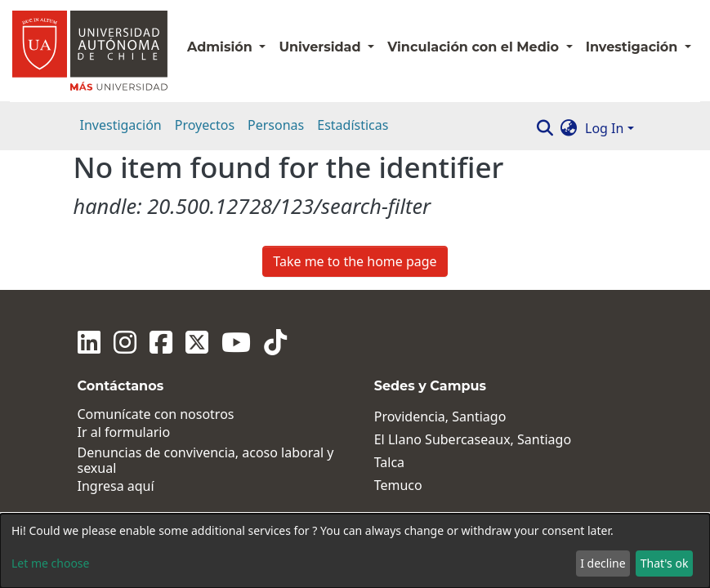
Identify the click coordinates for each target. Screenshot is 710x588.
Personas (276, 125)
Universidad (322, 47)
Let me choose (50, 563)
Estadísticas (353, 125)
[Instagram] (125, 342)
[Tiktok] (275, 342)
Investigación (121, 125)
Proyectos (205, 125)
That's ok (665, 563)
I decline (603, 563)
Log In (604, 128)
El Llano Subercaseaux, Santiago (473, 440)
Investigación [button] (634, 47)
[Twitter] (197, 342)
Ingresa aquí (116, 486)
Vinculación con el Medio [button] (475, 47)
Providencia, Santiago (440, 417)
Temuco (398, 486)
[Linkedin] (89, 342)
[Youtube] (236, 342)
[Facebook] (161, 342)
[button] (568, 128)
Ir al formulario (124, 432)
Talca (389, 463)
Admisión (221, 47)
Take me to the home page (355, 261)
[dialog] (355, 551)
